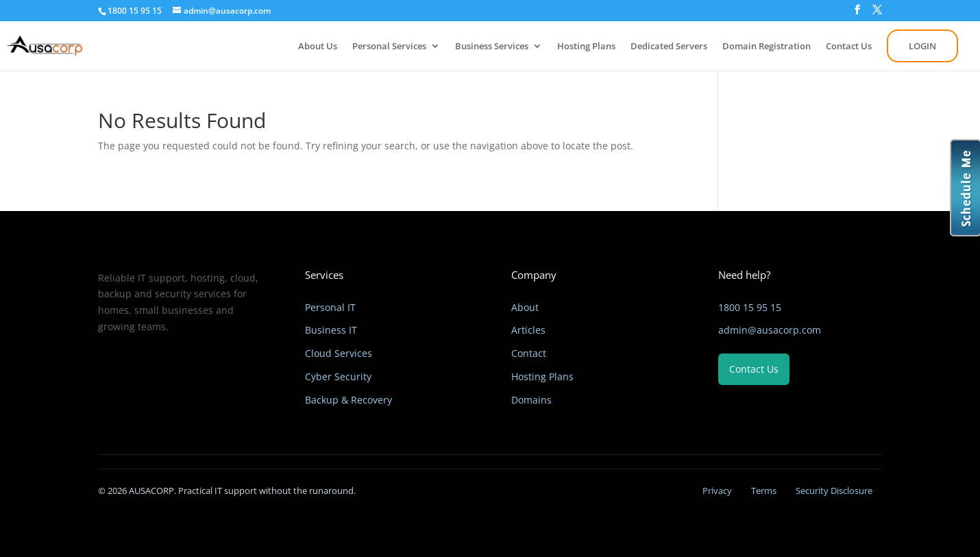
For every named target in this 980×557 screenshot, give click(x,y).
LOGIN (922, 46)
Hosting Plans (586, 47)
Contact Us (849, 47)
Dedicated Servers (669, 47)
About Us (318, 47)
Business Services (492, 47)
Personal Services (389, 47)
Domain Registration (767, 47)
